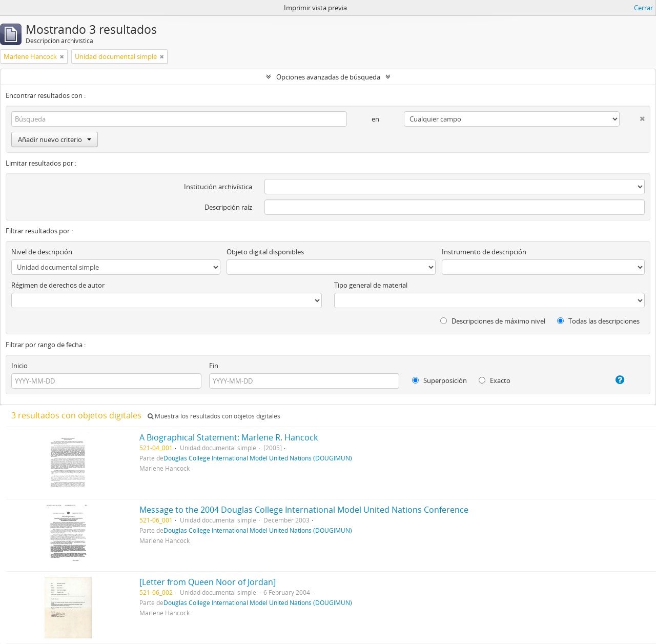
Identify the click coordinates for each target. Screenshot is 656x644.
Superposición (439, 380)
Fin (214, 366)
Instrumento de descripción (484, 252)
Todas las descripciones (598, 321)
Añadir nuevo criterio (55, 139)
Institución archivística (218, 187)
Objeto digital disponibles (265, 252)
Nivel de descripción (42, 252)
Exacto (495, 380)
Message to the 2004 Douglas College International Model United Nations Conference (304, 510)
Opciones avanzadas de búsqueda (328, 77)
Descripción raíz (228, 207)
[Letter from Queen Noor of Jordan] (208, 582)
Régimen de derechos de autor (58, 285)
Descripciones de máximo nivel (493, 321)
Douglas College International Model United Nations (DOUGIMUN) (258, 458)
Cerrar (643, 8)
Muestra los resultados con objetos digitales (214, 416)
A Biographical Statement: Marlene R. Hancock (229, 437)
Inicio (19, 366)
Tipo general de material (371, 285)
